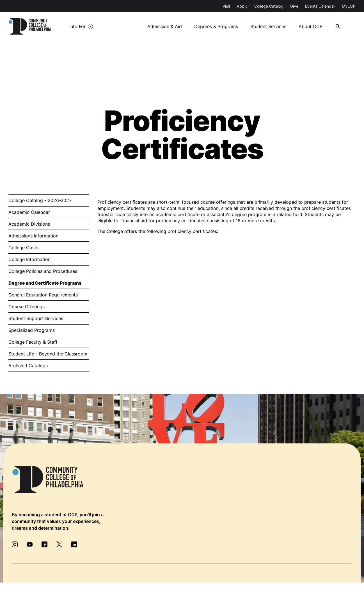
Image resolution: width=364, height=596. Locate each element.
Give (294, 6)
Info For (77, 26)
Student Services (268, 26)
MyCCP (349, 6)
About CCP (311, 26)
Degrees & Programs (216, 26)
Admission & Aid (165, 26)
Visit (226, 6)
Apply (242, 6)
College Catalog (269, 6)
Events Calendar (320, 6)
